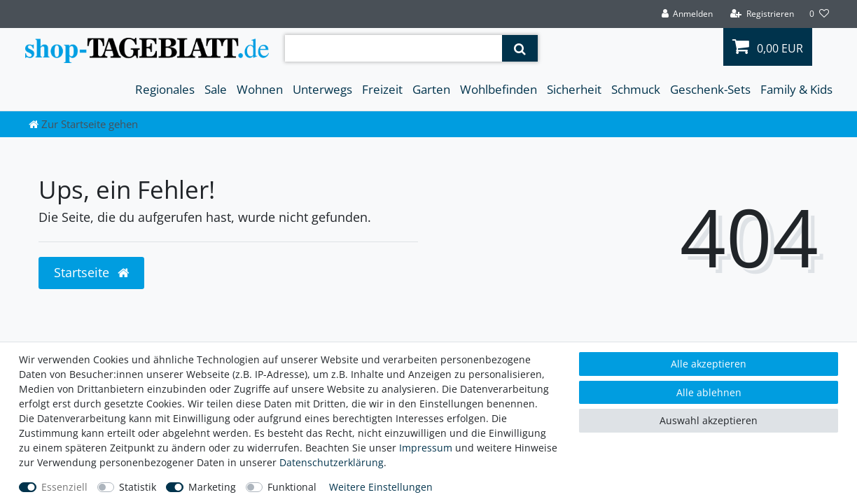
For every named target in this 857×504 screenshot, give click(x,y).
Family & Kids (796, 89)
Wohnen (260, 89)
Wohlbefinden (499, 89)
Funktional (292, 487)
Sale (216, 89)
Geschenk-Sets (710, 89)
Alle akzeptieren (709, 364)
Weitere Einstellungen (381, 487)
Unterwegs (322, 89)
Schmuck (636, 89)
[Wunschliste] (819, 14)
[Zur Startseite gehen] (83, 124)
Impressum (426, 448)
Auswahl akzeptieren (709, 420)
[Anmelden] (687, 14)
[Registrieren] (762, 14)
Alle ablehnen (709, 392)
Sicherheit (574, 89)
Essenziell (64, 487)
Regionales (165, 89)
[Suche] (520, 48)
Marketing (212, 487)
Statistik (138, 487)
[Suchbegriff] (393, 48)
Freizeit (382, 89)
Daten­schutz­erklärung (332, 462)
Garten (431, 89)
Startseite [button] (91, 272)
